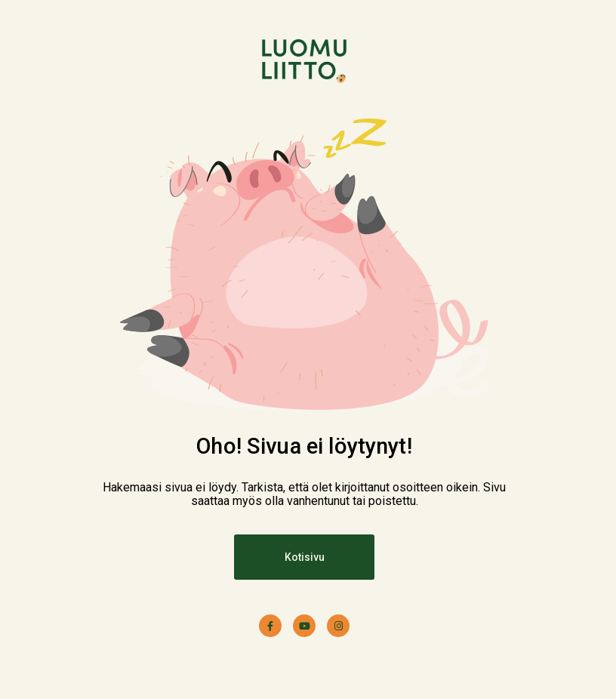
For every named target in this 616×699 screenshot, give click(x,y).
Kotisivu (305, 557)
